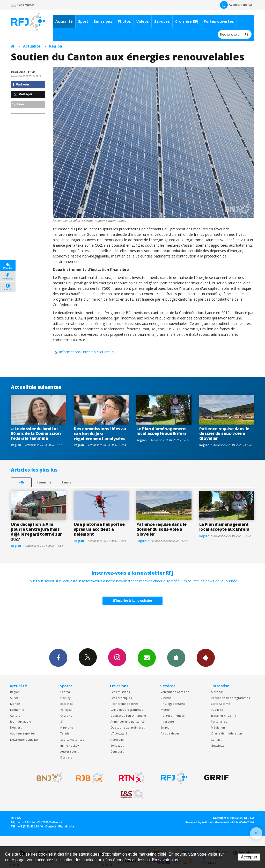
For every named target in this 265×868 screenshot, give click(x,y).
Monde (15, 704)
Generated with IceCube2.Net (235, 822)
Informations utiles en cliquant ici (87, 352)
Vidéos (143, 21)
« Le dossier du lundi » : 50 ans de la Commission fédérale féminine (36, 434)
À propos (217, 692)
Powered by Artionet (199, 822)
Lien (18, 104)
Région (56, 46)
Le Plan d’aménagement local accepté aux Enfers (161, 431)
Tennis (65, 733)
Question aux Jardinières (128, 727)
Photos (124, 21)
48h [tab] (21, 482)
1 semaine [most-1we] (44, 482)
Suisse (14, 698)
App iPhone (176, 658)
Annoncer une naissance (128, 721)
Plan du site (66, 826)
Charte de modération (226, 733)
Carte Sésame (220, 704)
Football (66, 692)
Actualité (64, 21)
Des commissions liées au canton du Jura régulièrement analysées (100, 434)
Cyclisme (66, 715)
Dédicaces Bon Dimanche (128, 715)
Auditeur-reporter (236, 5)
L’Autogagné (119, 733)
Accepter (249, 857)
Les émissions (120, 692)
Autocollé (117, 740)
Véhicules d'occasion (175, 692)
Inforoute (167, 721)
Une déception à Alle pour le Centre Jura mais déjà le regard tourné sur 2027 (36, 532)
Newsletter (218, 745)
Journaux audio (21, 721)
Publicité (217, 710)
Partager (21, 84)
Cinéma (166, 698)
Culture (15, 715)
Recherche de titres (124, 704)
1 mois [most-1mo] (66, 482)
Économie (17, 710)
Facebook (58, 658)
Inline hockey (69, 745)
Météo (165, 710)
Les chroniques (121, 698)
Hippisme (67, 727)
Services (162, 21)
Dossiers (16, 727)
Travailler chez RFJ (223, 715)
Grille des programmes (127, 710)
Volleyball (67, 710)
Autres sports (69, 751)
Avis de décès (170, 733)
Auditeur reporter (23, 733)
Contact (216, 740)
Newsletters (147, 658)
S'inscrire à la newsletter (132, 601)
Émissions (103, 21)
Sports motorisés (72, 740)
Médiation (218, 727)
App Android (206, 658)
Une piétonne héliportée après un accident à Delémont (99, 529)
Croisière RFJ (187, 21)
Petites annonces (173, 715)
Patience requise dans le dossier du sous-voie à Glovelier (224, 434)
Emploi (165, 727)
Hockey (65, 698)
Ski (62, 721)
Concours (117, 751)
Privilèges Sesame (173, 704)
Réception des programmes (230, 698)
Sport (83, 21)
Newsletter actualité (24, 740)
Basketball (67, 704)
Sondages (117, 745)
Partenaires (219, 721)
